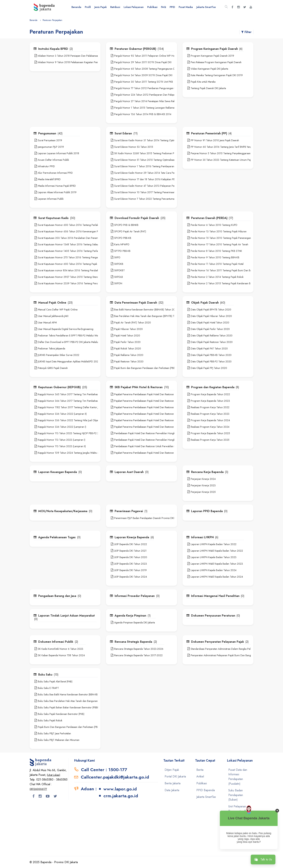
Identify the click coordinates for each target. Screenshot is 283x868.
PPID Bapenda (206, 790)
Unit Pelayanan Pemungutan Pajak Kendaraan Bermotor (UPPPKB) (240, 832)
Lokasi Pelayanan (134, 7)
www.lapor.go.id (120, 789)
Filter (246, 32)
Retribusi (115, 7)
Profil (88, 7)
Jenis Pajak (101, 7)
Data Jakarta (172, 790)
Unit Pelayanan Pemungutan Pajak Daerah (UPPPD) (240, 811)
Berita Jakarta (173, 783)
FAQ (164, 7)
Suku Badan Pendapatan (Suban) (236, 795)
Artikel (200, 776)
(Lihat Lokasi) (54, 775)
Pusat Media (186, 7)
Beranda (76, 7)
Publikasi (152, 7)
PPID (172, 7)
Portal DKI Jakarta (175, 776)
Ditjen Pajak (172, 770)
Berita (200, 770)
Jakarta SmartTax (206, 7)
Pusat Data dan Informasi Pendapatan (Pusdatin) (238, 777)
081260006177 (38, 789)
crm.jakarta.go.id (121, 796)
